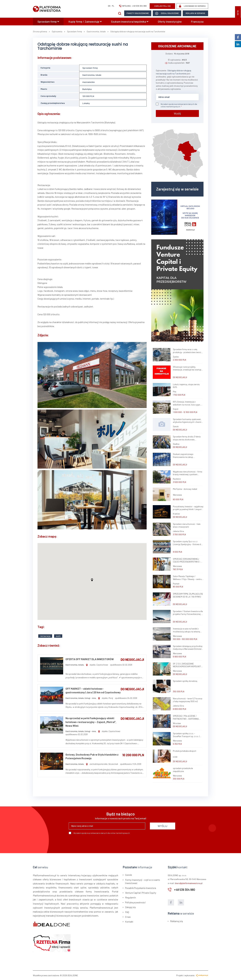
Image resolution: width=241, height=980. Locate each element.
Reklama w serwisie (195, 13)
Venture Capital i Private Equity (141, 893)
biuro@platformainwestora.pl (189, 883)
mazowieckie (89, 82)
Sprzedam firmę (48, 22)
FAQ (127, 912)
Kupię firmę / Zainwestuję (85, 22)
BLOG (238, 13)
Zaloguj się (130, 907)
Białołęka (87, 89)
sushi (58, 636)
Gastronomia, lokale (92, 75)
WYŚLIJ (163, 826)
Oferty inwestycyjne (170, 22)
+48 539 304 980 (139, 6)
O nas (128, 917)
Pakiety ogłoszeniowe (138, 13)
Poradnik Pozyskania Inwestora (141, 888)
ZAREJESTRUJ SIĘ (162, 6)
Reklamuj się (177, 921)
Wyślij (177, 113)
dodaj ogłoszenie (167, 13)
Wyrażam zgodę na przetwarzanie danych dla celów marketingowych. (176, 105)
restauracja (45, 636)
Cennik (128, 875)
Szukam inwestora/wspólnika (130, 22)
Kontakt (129, 922)
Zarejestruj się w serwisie (177, 189)
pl (113, 6)
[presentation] (92, 843)
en (109, 6)
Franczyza (197, 22)
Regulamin (130, 898)
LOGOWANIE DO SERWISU (192, 6)
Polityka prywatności (135, 902)
